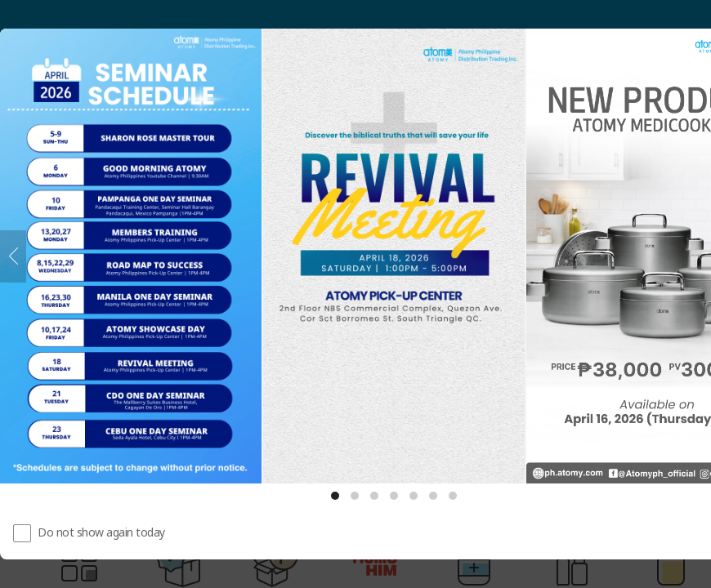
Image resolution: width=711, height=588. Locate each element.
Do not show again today (101, 532)
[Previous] (13, 256)
